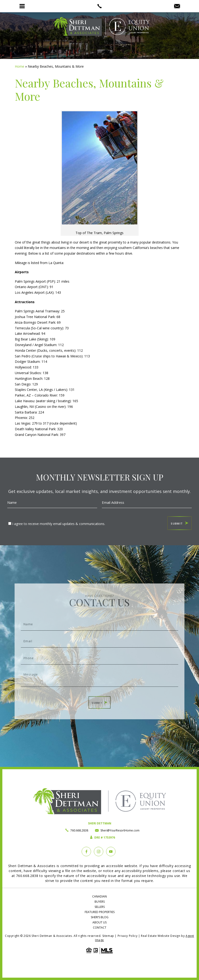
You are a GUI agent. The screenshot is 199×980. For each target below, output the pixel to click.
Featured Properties (100, 912)
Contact (100, 928)
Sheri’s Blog (100, 917)
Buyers (100, 902)
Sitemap (108, 936)
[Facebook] (86, 852)
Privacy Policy (127, 936)
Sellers (100, 907)
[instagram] (99, 852)
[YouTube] (111, 852)
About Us (99, 922)
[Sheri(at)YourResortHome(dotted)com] (177, 6)
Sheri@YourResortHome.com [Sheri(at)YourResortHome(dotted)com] (120, 830)
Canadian (99, 896)
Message (100, 673)
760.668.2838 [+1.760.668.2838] (79, 830)
